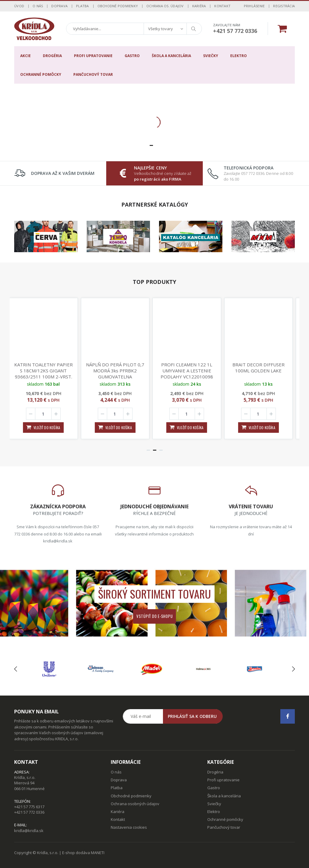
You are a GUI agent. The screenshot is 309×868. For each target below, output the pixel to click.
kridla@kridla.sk (29, 831)
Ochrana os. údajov (165, 6)
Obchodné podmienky (118, 6)
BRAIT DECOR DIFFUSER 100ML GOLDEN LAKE (262, 368)
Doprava (59, 6)
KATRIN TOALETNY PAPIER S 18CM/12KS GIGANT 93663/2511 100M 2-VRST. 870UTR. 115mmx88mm (47, 374)
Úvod (19, 6)
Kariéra (199, 6)
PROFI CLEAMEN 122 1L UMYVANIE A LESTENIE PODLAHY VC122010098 (190, 371)
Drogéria (52, 56)
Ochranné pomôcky (41, 74)
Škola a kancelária (171, 56)
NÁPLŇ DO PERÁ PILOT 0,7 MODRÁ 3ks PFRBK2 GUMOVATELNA (119, 371)
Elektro (239, 56)
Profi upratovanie (93, 56)
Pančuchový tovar (93, 74)
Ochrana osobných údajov (135, 804)
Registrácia (284, 6)
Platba (83, 6)
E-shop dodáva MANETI (83, 853)
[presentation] (16, 669)
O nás (38, 6)
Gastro (132, 56)
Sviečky (211, 56)
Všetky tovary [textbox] (161, 29)
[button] (151, 145)
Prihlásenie (254, 6)
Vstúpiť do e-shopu (155, 616)
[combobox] (165, 29)
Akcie (25, 56)
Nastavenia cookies (129, 827)
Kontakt (222, 6)
